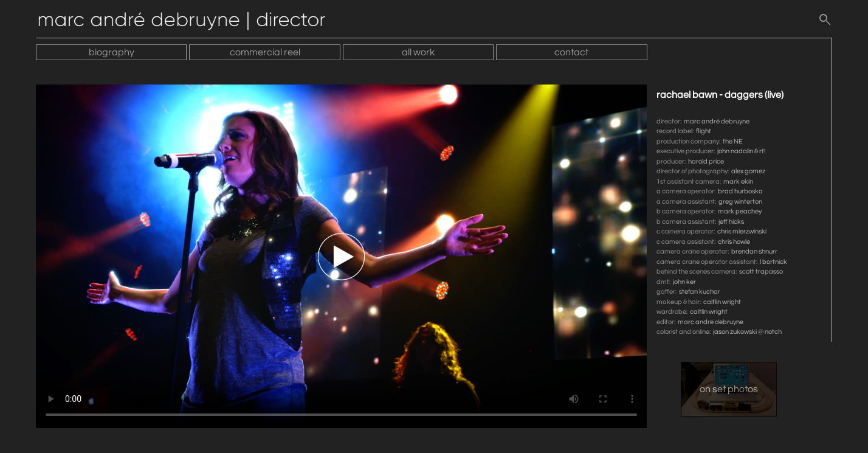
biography (112, 52)
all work (418, 52)
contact (571, 52)
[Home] (188, 22)
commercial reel (265, 52)
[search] (825, 22)
